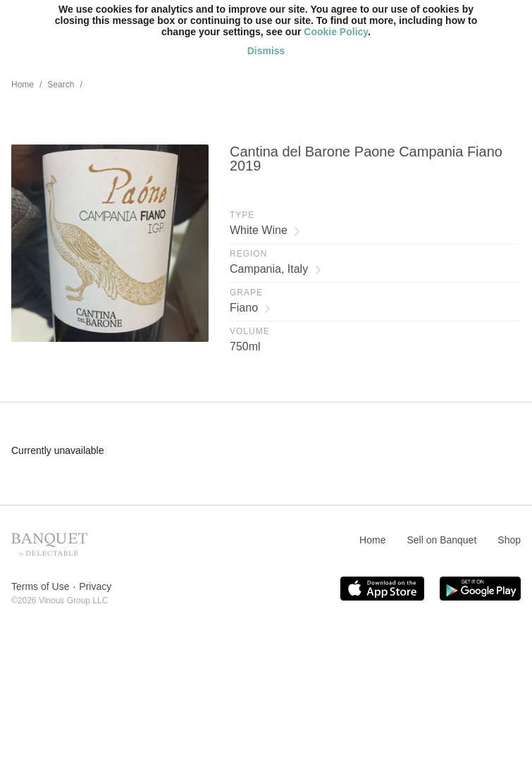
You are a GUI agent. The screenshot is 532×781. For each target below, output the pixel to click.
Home (23, 85)
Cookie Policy (336, 32)
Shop (509, 540)
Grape (246, 293)
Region (248, 254)
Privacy (95, 586)
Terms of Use (40, 586)
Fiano (250, 308)
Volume (250, 331)
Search (61, 85)
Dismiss (266, 51)
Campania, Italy (276, 269)
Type (242, 215)
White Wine (265, 230)
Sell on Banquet (441, 540)
